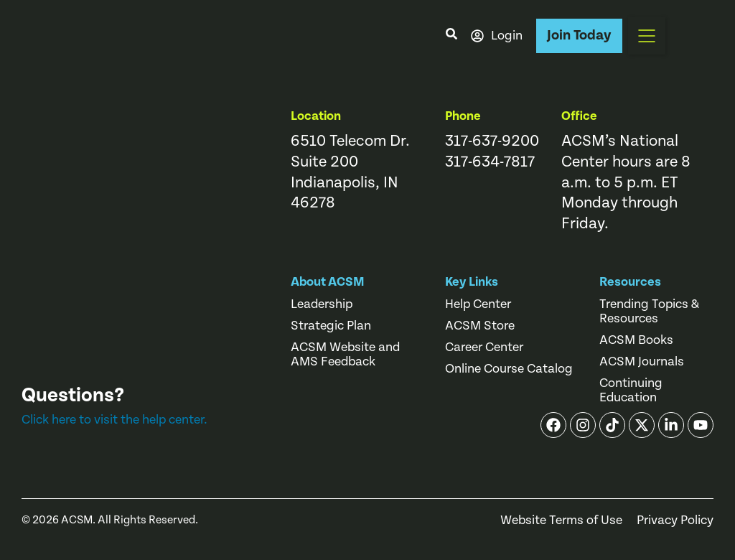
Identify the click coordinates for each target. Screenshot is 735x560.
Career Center (484, 347)
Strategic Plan (331, 326)
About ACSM (328, 282)
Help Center (478, 304)
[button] (647, 36)
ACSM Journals (642, 362)
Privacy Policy (675, 521)
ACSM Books (636, 340)
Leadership (322, 304)
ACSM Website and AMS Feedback (345, 355)
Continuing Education (631, 391)
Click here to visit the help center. (114, 420)
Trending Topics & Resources (649, 312)
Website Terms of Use (561, 521)
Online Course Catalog (509, 369)
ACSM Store (480, 326)
